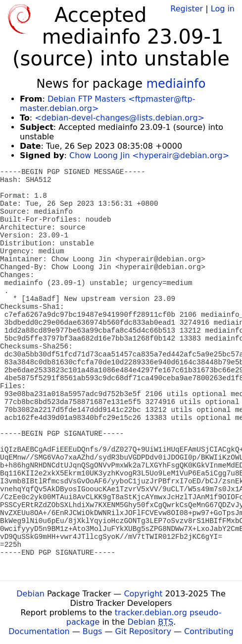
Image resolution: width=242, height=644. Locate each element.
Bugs (93, 631)
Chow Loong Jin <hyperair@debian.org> (149, 155)
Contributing (209, 631)
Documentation (39, 631)
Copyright (143, 594)
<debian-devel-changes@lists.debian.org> (120, 118)
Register (187, 9)
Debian (30, 594)
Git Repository (143, 631)
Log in (223, 9)
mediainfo (176, 84)
